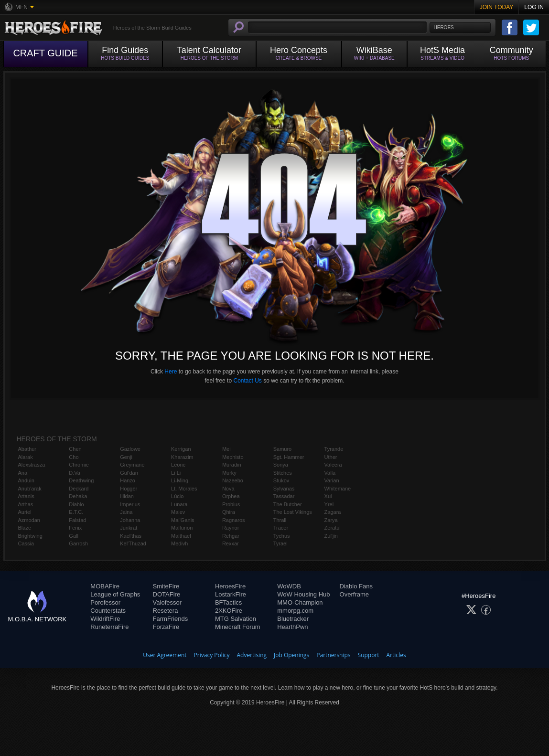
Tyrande (334, 449)
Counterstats (108, 611)
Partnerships (333, 655)
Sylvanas (284, 489)
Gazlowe (130, 449)
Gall (74, 536)
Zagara (333, 512)
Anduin (26, 480)
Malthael (181, 536)
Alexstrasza (32, 465)
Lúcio (177, 496)
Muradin (232, 465)
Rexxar (231, 543)
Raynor (231, 528)
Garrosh (78, 543)
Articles (396, 655)
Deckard (79, 489)
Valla (330, 473)
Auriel (25, 512)
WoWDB (289, 586)
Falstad (77, 520)
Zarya (331, 520)
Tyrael (280, 543)
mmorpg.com (295, 611)
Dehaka (78, 496)
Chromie (79, 465)
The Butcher (288, 504)
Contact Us (247, 381)
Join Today (497, 7)
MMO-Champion (300, 602)
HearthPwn (292, 627)
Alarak (26, 457)
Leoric (178, 465)
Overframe (354, 594)
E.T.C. (76, 512)
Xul (328, 496)
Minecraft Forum (238, 627)
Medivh (179, 543)
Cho (74, 457)
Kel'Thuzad (133, 543)
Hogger (129, 489)
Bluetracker (293, 619)
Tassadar (284, 496)
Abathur (27, 449)
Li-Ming (180, 480)
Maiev (178, 512)
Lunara (179, 504)
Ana (23, 473)
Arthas (26, 504)
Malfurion (182, 528)
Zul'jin (331, 536)
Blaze (25, 528)
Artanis (26, 496)
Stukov (281, 480)
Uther (331, 457)
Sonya (281, 465)
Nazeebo (233, 480)
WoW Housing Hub (303, 594)
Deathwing (81, 480)
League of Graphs (115, 594)
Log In (534, 7)
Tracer (281, 528)
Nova (228, 489)
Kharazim (182, 457)
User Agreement (165, 655)
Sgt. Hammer (289, 457)
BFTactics (228, 602)
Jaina (126, 512)
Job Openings (291, 655)
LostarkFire (231, 594)
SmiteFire (166, 586)
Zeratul (333, 528)
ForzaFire (166, 627)
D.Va (75, 473)
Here (171, 372)
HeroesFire (230, 586)
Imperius (130, 504)
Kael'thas (131, 536)
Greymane (132, 465)
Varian (332, 480)
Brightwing (30, 536)
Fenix (75, 528)
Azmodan (29, 520)
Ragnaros (234, 520)
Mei (226, 449)
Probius (231, 504)
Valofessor (167, 602)
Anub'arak (30, 489)
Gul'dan (129, 473)
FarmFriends (171, 619)
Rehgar (231, 536)
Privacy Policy (212, 655)
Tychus (282, 536)
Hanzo (128, 480)
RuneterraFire (109, 627)
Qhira (229, 512)
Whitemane (338, 489)
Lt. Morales (184, 489)
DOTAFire (167, 594)
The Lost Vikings (293, 512)
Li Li (176, 473)
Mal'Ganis (183, 520)
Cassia (26, 543)
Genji (126, 457)
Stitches (283, 473)
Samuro (283, 449)
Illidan (127, 496)
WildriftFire (105, 619)
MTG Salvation (236, 619)
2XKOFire (229, 611)
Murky (229, 473)
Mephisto (233, 457)
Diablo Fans (356, 586)
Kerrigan (181, 449)
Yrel (329, 504)
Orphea (231, 496)
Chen (75, 449)
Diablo (76, 504)
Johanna (130, 520)
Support (369, 655)
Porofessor (105, 602)
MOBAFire (105, 586)
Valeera (333, 465)
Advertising (252, 655)
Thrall (280, 520)
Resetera (166, 611)
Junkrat (129, 528)
